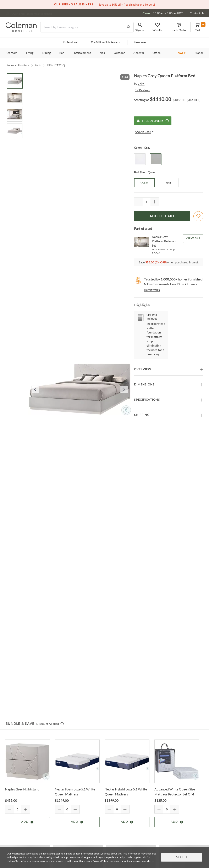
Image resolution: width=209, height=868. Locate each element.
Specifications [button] (147, 400)
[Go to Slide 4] (15, 131)
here (151, 861)
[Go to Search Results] (128, 27)
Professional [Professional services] (70, 43)
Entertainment (82, 53)
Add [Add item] (27, 822)
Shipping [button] (142, 415)
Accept (182, 857)
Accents (139, 53)
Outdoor (119, 53)
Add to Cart (162, 216)
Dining (46, 53)
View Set (193, 239)
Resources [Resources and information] (140, 43)
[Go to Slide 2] (15, 98)
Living (30, 53)
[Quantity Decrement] (138, 202)
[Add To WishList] (198, 216)
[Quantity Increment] (155, 202)
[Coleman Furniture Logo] (21, 31)
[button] (140, 27)
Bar (62, 53)
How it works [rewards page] (152, 290)
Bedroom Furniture (18, 65)
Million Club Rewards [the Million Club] (106, 43)
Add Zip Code (145, 132)
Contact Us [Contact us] (197, 13)
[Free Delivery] (153, 121)
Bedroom (12, 53)
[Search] (87, 27)
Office (156, 53)
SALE (182, 53)
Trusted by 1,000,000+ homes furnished (173, 279)
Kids (102, 53)
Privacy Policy (100, 861)
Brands (199, 53)
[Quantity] (147, 202)
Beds (38, 65)
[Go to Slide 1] (15, 81)
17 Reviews (142, 90)
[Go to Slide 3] (15, 114)
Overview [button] (143, 369)
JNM (141, 83)
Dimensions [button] (144, 385)
